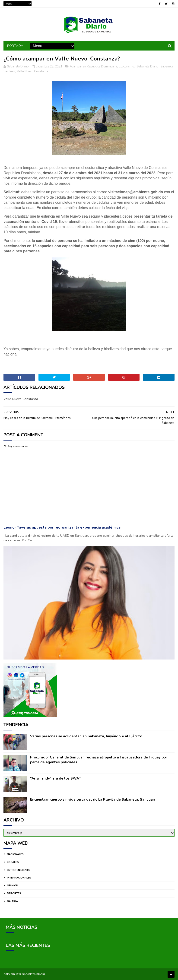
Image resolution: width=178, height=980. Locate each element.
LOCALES (13, 862)
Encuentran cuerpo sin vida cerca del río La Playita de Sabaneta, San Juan (92, 799)
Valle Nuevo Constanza (33, 71)
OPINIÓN (13, 886)
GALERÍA (12, 901)
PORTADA (15, 46)
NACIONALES (15, 854)
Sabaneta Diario (148, 67)
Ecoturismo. (127, 67)
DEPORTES (14, 893)
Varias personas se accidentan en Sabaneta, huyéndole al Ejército (86, 736)
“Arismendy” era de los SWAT (56, 778)
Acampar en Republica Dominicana (93, 67)
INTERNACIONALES (19, 878)
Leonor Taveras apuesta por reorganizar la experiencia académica (62, 527)
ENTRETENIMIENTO (19, 870)
